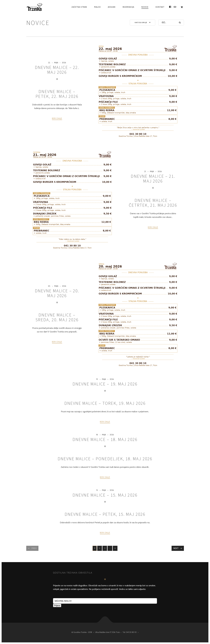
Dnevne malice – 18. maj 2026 (105, 439)
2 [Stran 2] (100, 548)
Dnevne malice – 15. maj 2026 (105, 495)
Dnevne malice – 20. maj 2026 (57, 293)
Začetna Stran (79, 7)
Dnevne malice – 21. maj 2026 (153, 179)
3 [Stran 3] (106, 548)
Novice (145, 7)
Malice (97, 7)
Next (176, 548)
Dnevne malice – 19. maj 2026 (105, 384)
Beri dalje (57, 118)
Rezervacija (128, 7)
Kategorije (141, 22)
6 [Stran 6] (116, 548)
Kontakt (160, 7)
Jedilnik (112, 7)
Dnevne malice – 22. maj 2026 (57, 70)
